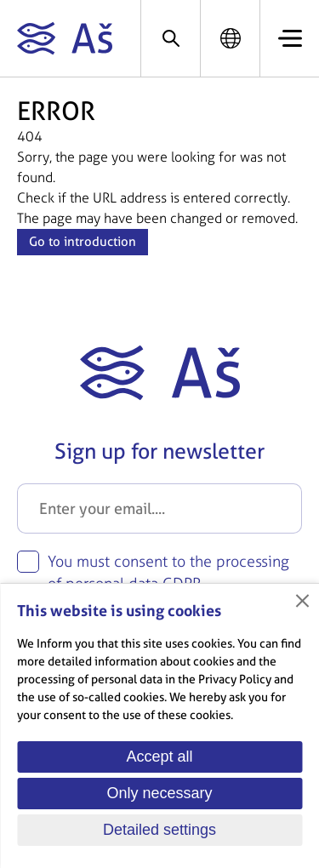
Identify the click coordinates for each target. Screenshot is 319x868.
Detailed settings (159, 830)
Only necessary (159, 793)
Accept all (159, 757)
